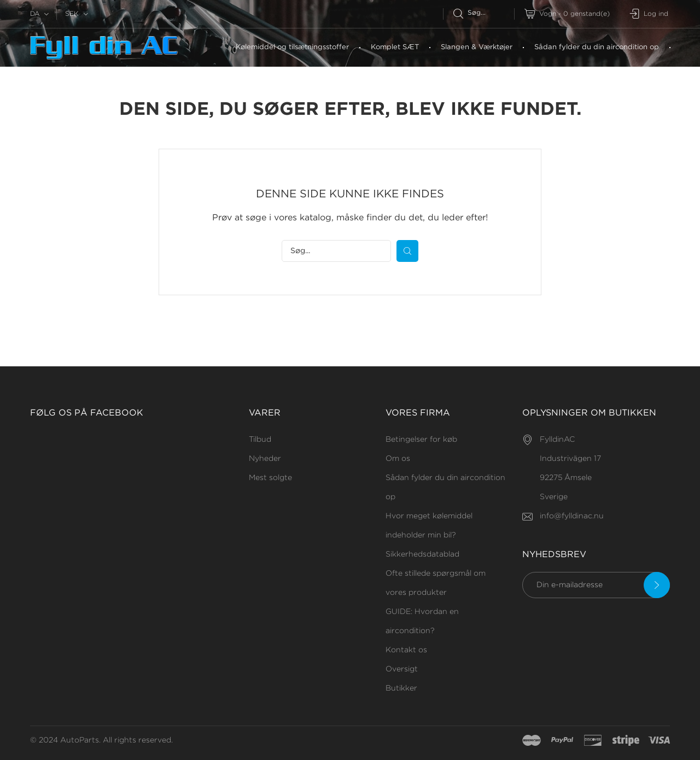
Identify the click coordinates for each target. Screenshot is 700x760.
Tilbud (260, 440)
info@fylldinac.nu (572, 516)
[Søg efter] (484, 13)
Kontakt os (406, 650)
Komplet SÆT (395, 47)
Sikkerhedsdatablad (422, 554)
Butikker (401, 688)
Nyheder (265, 459)
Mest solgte (270, 478)
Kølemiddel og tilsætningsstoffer (292, 47)
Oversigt (402, 669)
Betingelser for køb (421, 440)
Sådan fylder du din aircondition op (597, 47)
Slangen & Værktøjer (477, 47)
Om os (398, 459)
